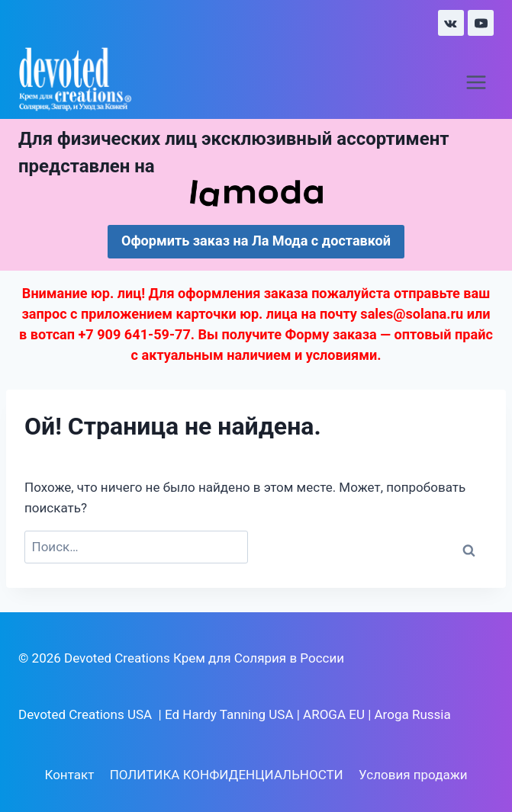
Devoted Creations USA (85, 714)
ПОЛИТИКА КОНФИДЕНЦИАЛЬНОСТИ (227, 775)
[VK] (451, 23)
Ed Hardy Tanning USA (229, 714)
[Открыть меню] (476, 83)
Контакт (69, 775)
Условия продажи (413, 775)
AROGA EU (334, 714)
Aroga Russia (413, 714)
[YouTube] (481, 23)
